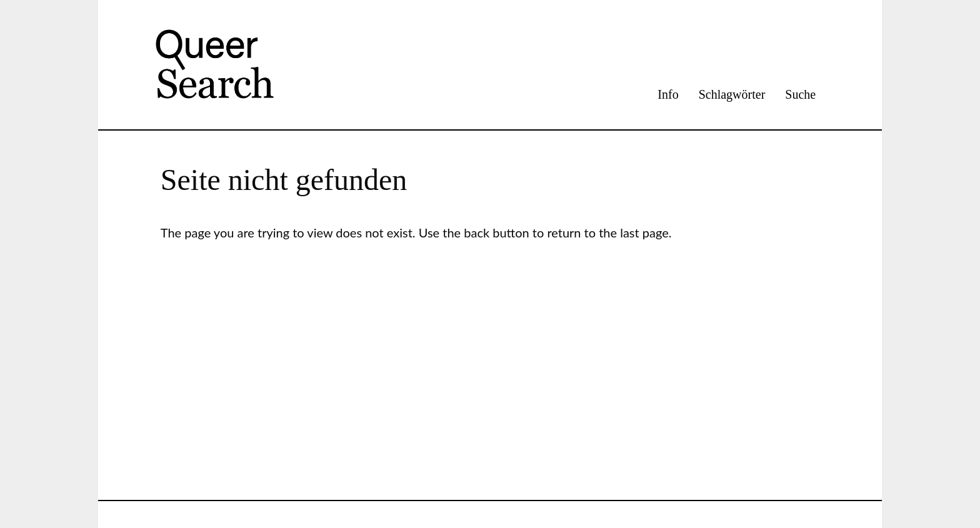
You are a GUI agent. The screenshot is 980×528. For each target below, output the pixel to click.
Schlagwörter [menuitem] (732, 94)
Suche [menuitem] (800, 94)
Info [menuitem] (668, 94)
